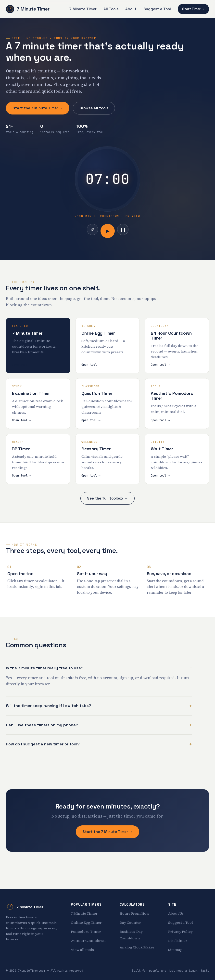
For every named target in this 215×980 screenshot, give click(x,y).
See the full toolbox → (107, 498)
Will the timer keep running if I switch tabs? (49, 706)
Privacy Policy (180, 932)
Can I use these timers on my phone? (42, 725)
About (131, 9)
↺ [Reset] (92, 230)
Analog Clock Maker (137, 947)
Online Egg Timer (86, 923)
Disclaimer (178, 941)
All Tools (111, 9)
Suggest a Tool (157, 9)
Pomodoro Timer (86, 932)
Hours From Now (134, 913)
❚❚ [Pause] (123, 230)
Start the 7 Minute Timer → (38, 108)
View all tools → (84, 950)
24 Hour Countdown (88, 941)
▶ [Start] (108, 231)
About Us (176, 913)
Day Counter (130, 923)
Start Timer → (193, 9)
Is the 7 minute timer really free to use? (45, 668)
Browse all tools (94, 108)
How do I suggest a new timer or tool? (43, 744)
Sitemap (175, 950)
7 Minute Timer (28, 9)
